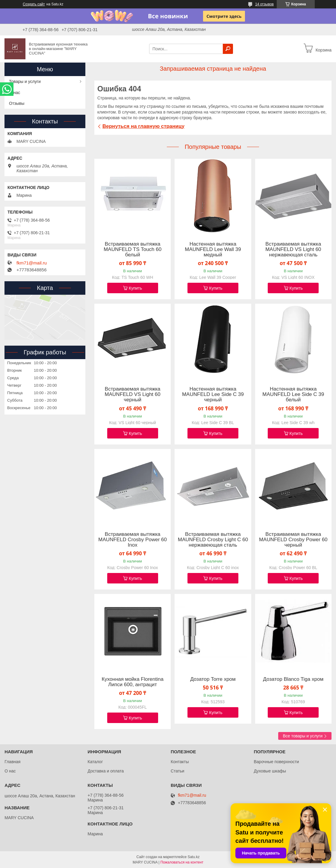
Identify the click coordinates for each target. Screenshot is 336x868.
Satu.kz (193, 857)
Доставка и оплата (106, 771)
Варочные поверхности (276, 762)
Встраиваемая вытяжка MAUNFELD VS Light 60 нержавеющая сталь (293, 249)
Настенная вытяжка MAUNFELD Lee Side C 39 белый (293, 394)
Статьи (177, 771)
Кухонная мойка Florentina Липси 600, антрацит (133, 682)
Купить (135, 288)
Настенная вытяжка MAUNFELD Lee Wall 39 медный (213, 249)
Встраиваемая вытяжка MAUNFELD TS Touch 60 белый (133, 249)
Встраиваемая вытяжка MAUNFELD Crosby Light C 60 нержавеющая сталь (213, 540)
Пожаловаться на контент (182, 862)
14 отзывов (264, 4)
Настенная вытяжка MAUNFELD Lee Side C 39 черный (213, 394)
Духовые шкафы (270, 771)
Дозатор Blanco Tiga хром (293, 679)
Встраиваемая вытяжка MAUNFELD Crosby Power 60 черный (293, 540)
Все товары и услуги (303, 736)
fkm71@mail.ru (32, 263)
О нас (15, 93)
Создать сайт (34, 4)
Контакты (180, 762)
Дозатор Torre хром (213, 679)
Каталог (95, 762)
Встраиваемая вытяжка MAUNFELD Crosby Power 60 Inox (133, 540)
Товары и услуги (25, 81)
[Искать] (228, 49)
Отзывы (17, 103)
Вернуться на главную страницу (143, 126)
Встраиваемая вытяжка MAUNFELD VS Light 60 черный (133, 394)
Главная (12, 762)
